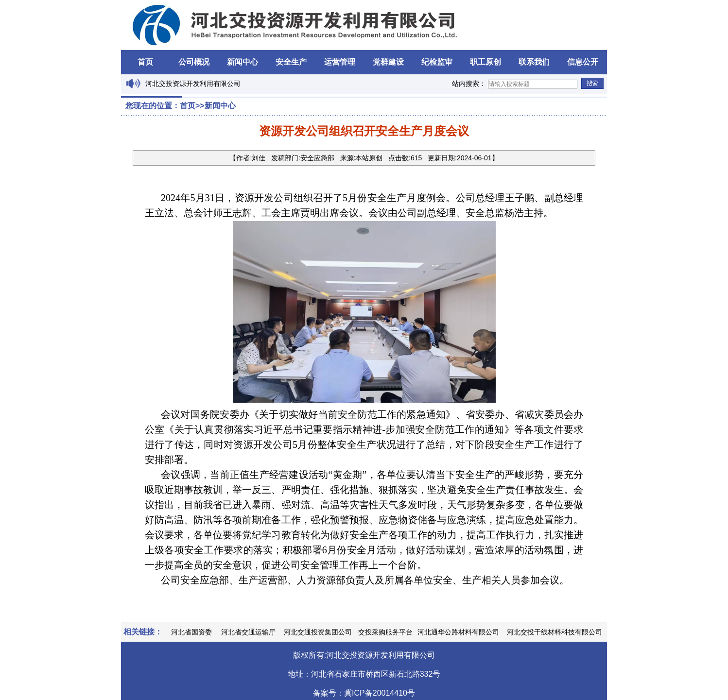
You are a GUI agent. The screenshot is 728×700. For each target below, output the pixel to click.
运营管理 (340, 62)
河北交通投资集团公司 (318, 632)
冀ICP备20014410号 (380, 693)
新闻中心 (243, 62)
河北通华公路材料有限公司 (458, 632)
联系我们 (534, 62)
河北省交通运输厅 (248, 632)
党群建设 (388, 62)
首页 (145, 62)
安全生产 (291, 62)
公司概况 (194, 62)
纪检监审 (437, 62)
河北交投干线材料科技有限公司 (555, 632)
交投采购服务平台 (385, 632)
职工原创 (485, 62)
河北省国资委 (191, 632)
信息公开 (583, 62)
